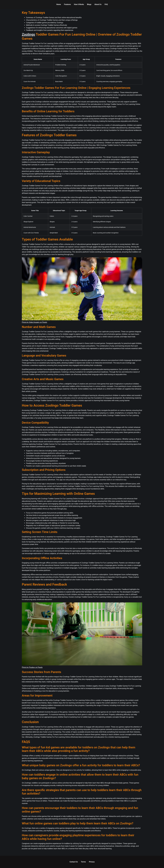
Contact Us (74, 862)
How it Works (79, 4)
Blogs (89, 4)
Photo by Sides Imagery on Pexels (34, 322)
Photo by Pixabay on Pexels (32, 667)
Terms (83, 862)
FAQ (106, 4)
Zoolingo (28, 34)
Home (59, 4)
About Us (98, 4)
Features (67, 4)
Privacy (92, 862)
